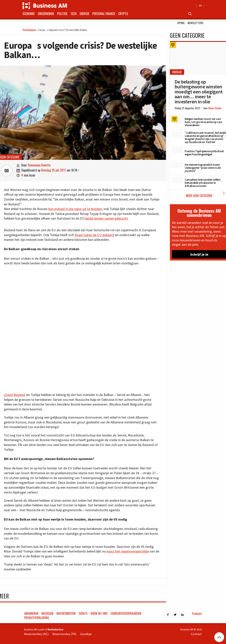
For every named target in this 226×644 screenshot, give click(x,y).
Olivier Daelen (215, 108)
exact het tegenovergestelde (128, 551)
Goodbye (86, 634)
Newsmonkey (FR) (64, 634)
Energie (84, 14)
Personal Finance (104, 14)
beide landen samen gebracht (106, 218)
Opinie (181, 23)
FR (201, 6)
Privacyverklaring (37, 618)
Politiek (62, 14)
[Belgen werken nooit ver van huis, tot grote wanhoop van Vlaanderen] (177, 119)
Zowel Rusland (15, 395)
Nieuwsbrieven (66, 613)
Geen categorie (10, 157)
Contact (196, 634)
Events (83, 613)
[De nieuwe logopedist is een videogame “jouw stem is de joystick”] (177, 165)
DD (7, 171)
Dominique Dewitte (39, 165)
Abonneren (31, 613)
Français (197, 613)
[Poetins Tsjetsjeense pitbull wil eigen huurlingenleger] (177, 150)
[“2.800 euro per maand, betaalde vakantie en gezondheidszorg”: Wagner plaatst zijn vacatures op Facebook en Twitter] (177, 134)
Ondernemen (46, 14)
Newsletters (196, 23)
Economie (29, 14)
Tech (74, 14)
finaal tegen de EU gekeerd (94, 235)
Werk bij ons (99, 613)
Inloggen (47, 613)
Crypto (123, 14)
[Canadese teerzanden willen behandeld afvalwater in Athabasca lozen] (177, 180)
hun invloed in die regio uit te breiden (75, 209)
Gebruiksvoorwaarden (126, 613)
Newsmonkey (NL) (36, 634)
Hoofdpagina (29, 30)
